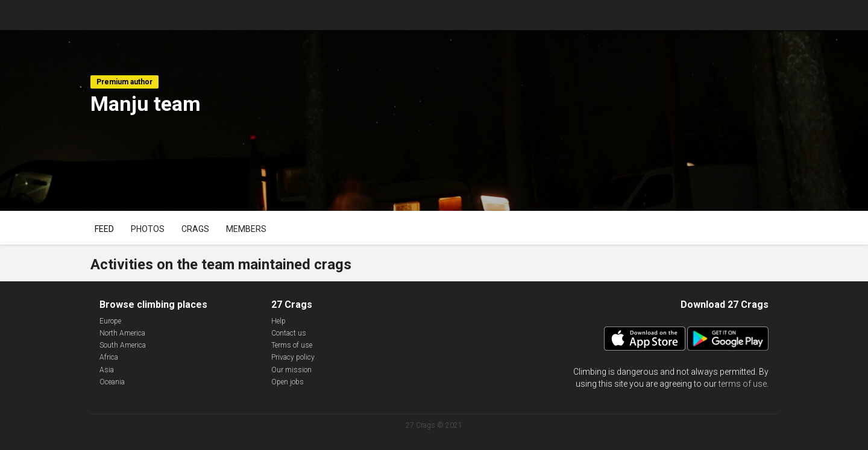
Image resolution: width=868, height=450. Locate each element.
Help (278, 321)
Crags (195, 229)
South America (123, 345)
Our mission (291, 370)
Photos (148, 229)
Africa (109, 357)
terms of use (743, 384)
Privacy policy (293, 357)
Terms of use (292, 345)
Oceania (112, 382)
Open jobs (288, 382)
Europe (110, 321)
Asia (107, 370)
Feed (104, 229)
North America (122, 333)
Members (246, 229)
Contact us (289, 333)
